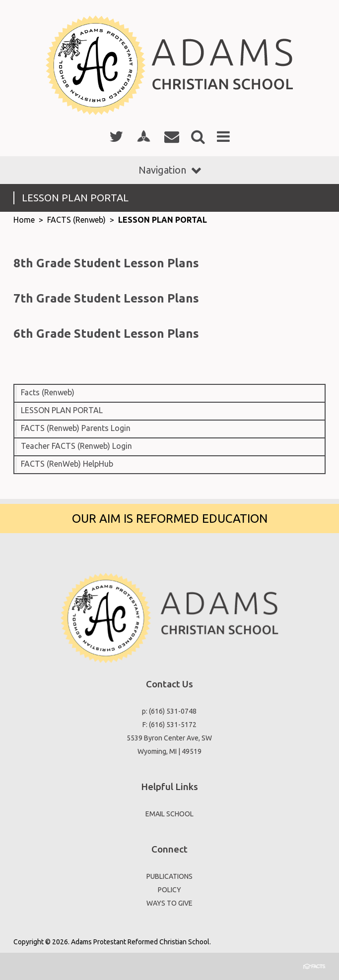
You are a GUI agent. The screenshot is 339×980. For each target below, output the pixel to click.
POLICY (169, 890)
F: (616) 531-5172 (169, 725)
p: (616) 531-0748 (169, 711)
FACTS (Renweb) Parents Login (76, 428)
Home (24, 220)
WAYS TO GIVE (169, 903)
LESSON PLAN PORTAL (163, 220)
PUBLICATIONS (169, 876)
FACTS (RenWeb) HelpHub (67, 464)
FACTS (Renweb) (76, 220)
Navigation (170, 170)
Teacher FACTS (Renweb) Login (76, 446)
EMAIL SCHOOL (169, 814)
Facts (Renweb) (48, 392)
